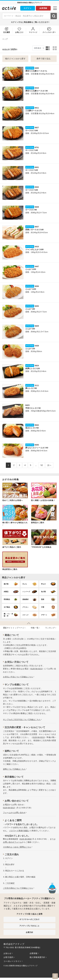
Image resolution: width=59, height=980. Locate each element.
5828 (37, 207)
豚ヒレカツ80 (31, 388)
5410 (37, 247)
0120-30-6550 (26, 839)
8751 (37, 147)
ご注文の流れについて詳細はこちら (18, 888)
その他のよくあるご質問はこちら (17, 847)
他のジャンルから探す (15, 59)
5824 (37, 366)
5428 (37, 346)
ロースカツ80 (31, 210)
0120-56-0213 (36, 669)
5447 (37, 266)
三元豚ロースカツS (33, 111)
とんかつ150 (31, 269)
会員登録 (43, 8)
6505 (37, 445)
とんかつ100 (31, 289)
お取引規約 (8, 957)
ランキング (50, 628)
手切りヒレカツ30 (33, 408)
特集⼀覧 (35, 628)
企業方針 (29, 932)
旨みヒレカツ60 (32, 428)
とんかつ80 (30, 309)
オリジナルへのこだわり (29, 919)
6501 (37, 167)
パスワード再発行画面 (18, 831)
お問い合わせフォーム (12, 842)
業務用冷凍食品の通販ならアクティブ (23, 966)
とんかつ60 (30, 329)
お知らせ (7, 953)
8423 (27, 405)
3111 (37, 385)
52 (42, 465)
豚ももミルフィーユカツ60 (37, 448)
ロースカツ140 (32, 150)
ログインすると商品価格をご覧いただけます (30, 22)
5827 (37, 128)
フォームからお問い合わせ (14, 813)
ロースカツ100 (32, 190)
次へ (49, 465)
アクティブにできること (29, 926)
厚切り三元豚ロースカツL (36, 71)
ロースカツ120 (32, 170)
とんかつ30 (30, 349)
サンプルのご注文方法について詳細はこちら (22, 720)
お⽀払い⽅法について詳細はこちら (18, 677)
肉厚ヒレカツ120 (33, 368)
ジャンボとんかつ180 (34, 249)
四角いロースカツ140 (34, 230)
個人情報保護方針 (37, 957)
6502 (37, 187)
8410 (37, 88)
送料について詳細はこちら (14, 769)
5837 (37, 227)
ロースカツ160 (32, 130)
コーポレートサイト (12, 961)
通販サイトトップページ (14, 628)
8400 (37, 68)
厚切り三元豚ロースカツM (36, 91)
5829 (37, 326)
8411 (37, 108)
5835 (37, 306)
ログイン (28, 8)
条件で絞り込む (44, 59)
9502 (37, 425)
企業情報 (33, 953)
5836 (37, 286)
